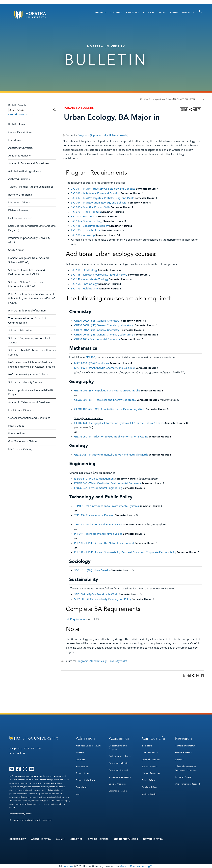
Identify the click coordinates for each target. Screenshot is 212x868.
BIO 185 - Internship (83, 235)
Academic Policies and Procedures (29, 163)
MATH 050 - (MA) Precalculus (92, 363)
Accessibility (18, 839)
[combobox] (172, 99)
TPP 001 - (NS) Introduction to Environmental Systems (106, 506)
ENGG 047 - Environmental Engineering (98, 488)
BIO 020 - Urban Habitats (86, 212)
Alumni (174, 13)
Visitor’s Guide (149, 793)
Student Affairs (149, 786)
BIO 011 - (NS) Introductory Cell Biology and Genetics (103, 189)
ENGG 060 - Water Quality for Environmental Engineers (107, 483)
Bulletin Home (17, 124)
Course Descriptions (20, 132)
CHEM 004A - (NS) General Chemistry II (98, 330)
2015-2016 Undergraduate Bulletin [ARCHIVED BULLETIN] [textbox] (168, 99)
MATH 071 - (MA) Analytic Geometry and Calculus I (105, 368)
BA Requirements (76, 619)
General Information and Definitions (29, 418)
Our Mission (15, 140)
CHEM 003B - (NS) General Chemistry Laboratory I (104, 325)
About (162, 13)
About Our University (21, 148)
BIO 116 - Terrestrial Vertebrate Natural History (99, 275)
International (82, 766)
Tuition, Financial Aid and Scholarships (31, 187)
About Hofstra (41, 839)
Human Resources (151, 773)
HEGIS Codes (16, 426)
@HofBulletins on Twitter (23, 441)
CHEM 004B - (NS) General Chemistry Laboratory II (105, 335)
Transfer (80, 753)
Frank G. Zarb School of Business (27, 311)
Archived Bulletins (19, 179)
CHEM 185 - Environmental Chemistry (97, 339)
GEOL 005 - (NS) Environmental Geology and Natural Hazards (111, 455)
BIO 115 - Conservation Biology (90, 226)
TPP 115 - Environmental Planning (94, 515)
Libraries (179, 759)
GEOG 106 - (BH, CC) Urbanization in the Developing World (110, 409)
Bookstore (147, 746)
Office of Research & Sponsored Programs (186, 768)
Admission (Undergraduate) (24, 171)
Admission (100, 13)
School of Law (83, 773)
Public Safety (148, 780)
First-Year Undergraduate (89, 746)
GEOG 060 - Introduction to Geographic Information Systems (111, 437)
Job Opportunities (126, 839)
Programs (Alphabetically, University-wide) (103, 135)
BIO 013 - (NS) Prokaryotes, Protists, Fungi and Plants (103, 198)
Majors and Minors (19, 203)
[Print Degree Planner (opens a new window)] (182, 109)
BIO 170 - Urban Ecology (86, 230)
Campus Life (133, 13)
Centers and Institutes (186, 746)
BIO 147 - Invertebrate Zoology (90, 279)
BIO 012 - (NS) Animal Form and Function (95, 193)
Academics (116, 13)
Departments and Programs (118, 747)
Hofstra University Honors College (28, 375)
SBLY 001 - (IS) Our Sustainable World (96, 594)
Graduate (80, 759)
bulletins (68, 866)
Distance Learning (19, 210)
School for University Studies (25, 382)
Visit (78, 793)
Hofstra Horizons (183, 753)
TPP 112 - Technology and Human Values (98, 525)
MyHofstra (188, 13)
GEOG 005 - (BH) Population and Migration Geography (107, 391)
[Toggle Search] (201, 11)
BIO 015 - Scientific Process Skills (91, 207)
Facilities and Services (21, 410)
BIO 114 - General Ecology (87, 221)
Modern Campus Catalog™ (136, 866)
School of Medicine (85, 780)
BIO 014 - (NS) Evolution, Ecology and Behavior (99, 203)
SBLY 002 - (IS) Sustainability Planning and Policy (103, 599)
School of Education (20, 331)
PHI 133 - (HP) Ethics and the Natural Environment (104, 543)
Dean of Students (151, 759)
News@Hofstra (153, 839)
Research (148, 13)
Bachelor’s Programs (20, 195)
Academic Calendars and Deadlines (29, 402)
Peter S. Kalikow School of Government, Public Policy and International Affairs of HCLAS (31, 299)
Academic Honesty (19, 156)
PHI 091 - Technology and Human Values (98, 534)
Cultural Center (150, 753)
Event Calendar (150, 766)
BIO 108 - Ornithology (84, 270)
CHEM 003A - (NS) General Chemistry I (97, 321)
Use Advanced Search (21, 115)
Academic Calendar (119, 763)
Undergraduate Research (188, 783)
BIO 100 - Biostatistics (84, 217)
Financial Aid (82, 786)
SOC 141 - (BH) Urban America (92, 570)
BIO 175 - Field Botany (84, 289)
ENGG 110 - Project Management (94, 479)
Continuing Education (120, 776)
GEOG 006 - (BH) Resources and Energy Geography (105, 400)
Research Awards (184, 776)
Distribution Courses (20, 218)
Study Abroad (16, 250)
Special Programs (118, 783)
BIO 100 (90, 357)
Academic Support (118, 770)
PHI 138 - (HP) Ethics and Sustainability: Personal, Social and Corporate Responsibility (125, 552)
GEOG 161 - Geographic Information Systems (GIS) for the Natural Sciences (119, 423)
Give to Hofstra (98, 839)
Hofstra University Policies (21, 814)
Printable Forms (17, 434)
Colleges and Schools (120, 756)
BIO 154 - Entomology (84, 284)
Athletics (76, 839)
